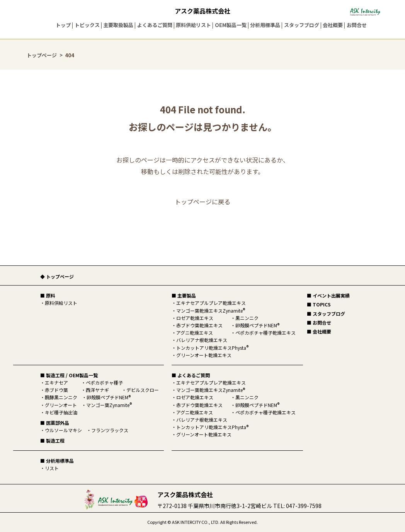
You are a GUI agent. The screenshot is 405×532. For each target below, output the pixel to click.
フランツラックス (110, 430)
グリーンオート (61, 405)
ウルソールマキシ (63, 430)
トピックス (87, 25)
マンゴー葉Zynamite (109, 405)
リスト (52, 468)
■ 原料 (48, 295)
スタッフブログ (302, 25)
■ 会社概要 (319, 331)
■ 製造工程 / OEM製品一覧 (69, 375)
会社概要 (333, 25)
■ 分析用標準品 (57, 461)
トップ (63, 25)
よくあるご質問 (155, 25)
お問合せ (357, 25)
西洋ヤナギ (97, 390)
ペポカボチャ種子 (104, 382)
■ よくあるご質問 (191, 375)
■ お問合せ (319, 322)
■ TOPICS (319, 304)
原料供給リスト (193, 25)
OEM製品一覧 (231, 25)
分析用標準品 (265, 25)
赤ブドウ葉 (56, 390)
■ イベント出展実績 (328, 295)
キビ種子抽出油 (61, 412)
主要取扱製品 (118, 25)
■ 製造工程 (52, 440)
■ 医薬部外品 (55, 423)
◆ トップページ (57, 276)
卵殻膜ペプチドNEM (109, 397)
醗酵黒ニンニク (61, 397)
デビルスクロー (143, 390)
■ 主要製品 (184, 295)
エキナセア (56, 382)
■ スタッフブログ (326, 314)
